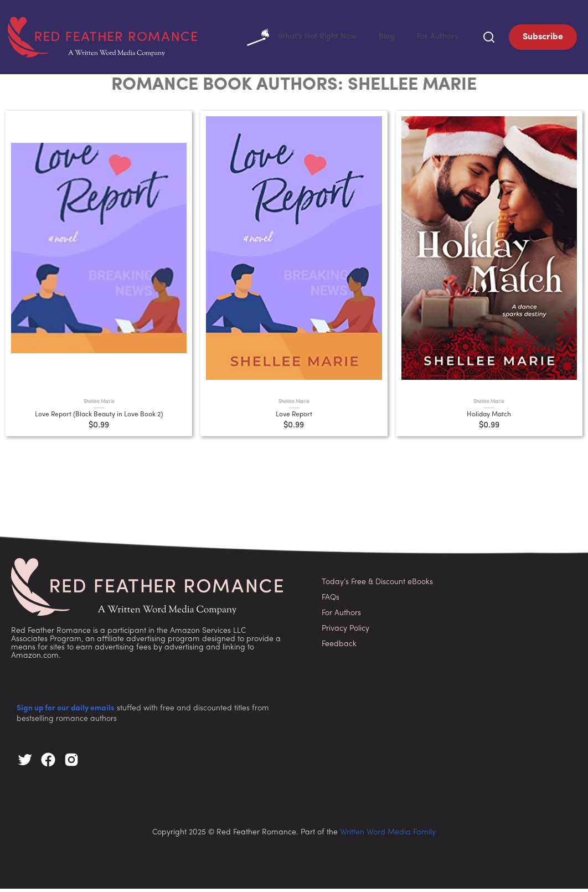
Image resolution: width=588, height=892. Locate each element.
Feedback (339, 648)
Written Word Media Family (388, 836)
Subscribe (543, 39)
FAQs (331, 601)
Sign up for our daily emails (66, 712)
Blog (382, 39)
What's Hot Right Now (292, 39)
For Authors (435, 39)
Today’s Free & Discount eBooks (377, 586)
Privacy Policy (345, 632)
